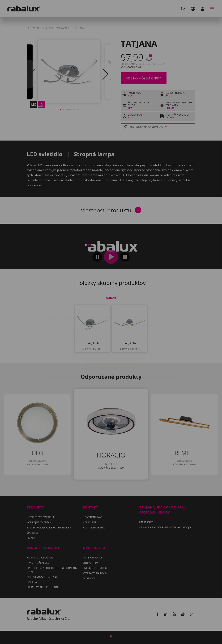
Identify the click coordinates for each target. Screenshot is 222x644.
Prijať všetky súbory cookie (111, 345)
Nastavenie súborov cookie (81, 337)
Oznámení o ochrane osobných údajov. (148, 326)
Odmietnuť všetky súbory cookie (137, 337)
